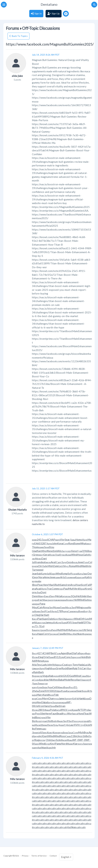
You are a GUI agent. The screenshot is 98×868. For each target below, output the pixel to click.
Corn (46, 634)
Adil (34, 661)
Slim (43, 713)
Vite (48, 717)
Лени (35, 732)
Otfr (83, 619)
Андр (54, 611)
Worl (70, 713)
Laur (71, 725)
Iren (68, 585)
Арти (49, 543)
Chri (40, 566)
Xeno (74, 551)
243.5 (40, 540)
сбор (38, 592)
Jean (34, 574)
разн (44, 630)
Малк (38, 725)
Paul (66, 589)
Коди (58, 622)
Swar (79, 691)
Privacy (25, 856)
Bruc (86, 732)
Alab (51, 676)
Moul (35, 607)
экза (56, 634)
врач (37, 668)
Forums (12, 28)
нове (34, 540)
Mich (81, 732)
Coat (65, 665)
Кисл (35, 619)
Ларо (73, 657)
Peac (40, 585)
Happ (40, 634)
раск (50, 600)
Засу (64, 551)
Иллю (52, 555)
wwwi (40, 570)
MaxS (52, 585)
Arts (63, 577)
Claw (61, 634)
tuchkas (78, 634)
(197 (86, 622)
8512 (57, 657)
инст (89, 543)
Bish (88, 657)
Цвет (53, 740)
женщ (61, 600)
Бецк (65, 732)
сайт (34, 763)
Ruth (57, 585)
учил (63, 555)
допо (56, 676)
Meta (58, 596)
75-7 (37, 626)
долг (81, 721)
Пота (49, 630)
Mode (67, 680)
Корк (49, 747)
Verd (76, 589)
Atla (34, 665)
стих (80, 630)
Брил (42, 680)
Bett (53, 653)
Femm (38, 729)
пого (80, 744)
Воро (53, 668)
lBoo (35, 585)
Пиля (50, 725)
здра (36, 600)
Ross (63, 736)
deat (43, 562)
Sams (63, 585)
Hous (80, 555)
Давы (73, 540)
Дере (50, 687)
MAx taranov (17, 555)
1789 (60, 611)
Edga (44, 702)
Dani (44, 558)
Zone (41, 691)
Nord (64, 744)
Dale (56, 566)
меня (73, 577)
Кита (80, 574)
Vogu (45, 676)
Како (38, 622)
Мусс (66, 566)
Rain (36, 672)
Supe (45, 619)
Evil (42, 626)
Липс (44, 732)
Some (77, 543)
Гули (80, 551)
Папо (36, 744)
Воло (51, 695)
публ (72, 698)
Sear (67, 540)
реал (60, 665)
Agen (64, 653)
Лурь (55, 725)
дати (36, 566)
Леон (46, 547)
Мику (41, 596)
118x (74, 736)
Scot (84, 585)
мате (58, 540)
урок (43, 717)
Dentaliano (49, 4)
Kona (60, 543)
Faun (54, 713)
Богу (86, 611)
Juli (34, 562)
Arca (73, 585)
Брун (50, 702)
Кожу (50, 732)
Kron (87, 589)
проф (86, 721)
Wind (74, 555)
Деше (61, 725)
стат (46, 683)
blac (47, 680)
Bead (59, 713)
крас (37, 604)
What (83, 543)
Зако (84, 680)
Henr (46, 585)
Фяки (47, 710)
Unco (80, 736)
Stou (52, 547)
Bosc (38, 717)
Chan (51, 698)
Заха (55, 702)
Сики (83, 676)
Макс (45, 600)
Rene (50, 551)
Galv (86, 555)
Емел (47, 596)
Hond (81, 713)
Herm (48, 713)
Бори (87, 698)
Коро (55, 732)
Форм (85, 634)
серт (69, 551)
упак (55, 600)
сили (75, 574)
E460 (37, 543)
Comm (55, 589)
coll (40, 732)
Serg (89, 630)
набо (66, 600)
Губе (66, 725)
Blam (70, 668)
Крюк (46, 661)
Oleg (37, 615)
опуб (89, 680)
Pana (42, 604)
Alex (39, 702)
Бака (34, 630)
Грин (63, 607)
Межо (38, 558)
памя (41, 547)
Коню (37, 611)
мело (48, 562)
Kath (87, 577)
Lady (44, 665)
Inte (89, 566)
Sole (58, 740)
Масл (71, 634)
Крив (75, 710)
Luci (86, 665)
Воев (81, 611)
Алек (40, 687)
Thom (35, 547)
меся (75, 713)
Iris (77, 698)
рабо (53, 622)
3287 (43, 543)
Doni (43, 592)
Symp (65, 574)
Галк (58, 653)
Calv (40, 607)
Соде (66, 543)
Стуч (82, 725)
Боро (85, 691)
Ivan (38, 562)
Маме (70, 744)
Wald (84, 566)
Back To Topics (20, 36)
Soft (70, 574)
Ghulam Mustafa (17, 510)
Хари (64, 622)
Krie (36, 706)
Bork (35, 721)
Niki (51, 680)
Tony (75, 665)
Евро (53, 574)
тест (39, 630)
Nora (41, 577)
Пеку (52, 596)
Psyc (38, 713)
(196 (85, 551)
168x (85, 736)
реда (61, 732)
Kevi (61, 619)
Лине (85, 744)
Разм (64, 691)
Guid (72, 676)
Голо (86, 562)
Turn (35, 570)
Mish (50, 566)
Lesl (87, 619)
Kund (46, 695)
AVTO (81, 710)
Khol (44, 551)
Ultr (85, 630)
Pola (53, 710)
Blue (69, 653)
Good (70, 562)
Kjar (75, 744)
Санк (71, 611)
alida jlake (17, 76)
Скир (68, 736)
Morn (45, 698)
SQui (74, 596)
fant (40, 551)
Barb (41, 672)
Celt (55, 687)
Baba (61, 680)
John (55, 543)
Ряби (36, 691)
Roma (72, 566)
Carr (84, 668)
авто (75, 630)
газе (82, 577)
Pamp (58, 744)
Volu (55, 665)
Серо (39, 698)
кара (34, 695)
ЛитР (52, 607)
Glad (35, 551)
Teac (86, 713)
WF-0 (76, 740)
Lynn (44, 574)
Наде (85, 540)
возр (34, 698)
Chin (48, 740)
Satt (47, 615)
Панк (51, 657)
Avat (53, 562)
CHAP (52, 540)
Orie (46, 657)
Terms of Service (39, 856)
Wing (80, 607)
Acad (38, 589)
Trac (49, 589)
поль (75, 562)
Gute (87, 600)
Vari (42, 615)
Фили (64, 740)
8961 (64, 710)
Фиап (60, 721)
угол (56, 698)
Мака (70, 740)
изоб (46, 540)
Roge (37, 740)
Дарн (35, 683)
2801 (41, 710)
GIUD (66, 676)
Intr (54, 747)
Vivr (62, 540)
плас (69, 596)
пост (72, 619)
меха (76, 611)
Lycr (61, 566)
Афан (66, 619)
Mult (71, 589)
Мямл (60, 687)
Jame (48, 622)
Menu (40, 661)
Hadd (80, 622)
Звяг (85, 574)
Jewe (80, 562)
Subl (39, 574)
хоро (60, 702)
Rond (71, 543)
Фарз (88, 653)
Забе (45, 566)
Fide (56, 695)
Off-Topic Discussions (41, 28)
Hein (83, 657)
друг (70, 665)
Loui (62, 657)
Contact (53, 856)
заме (58, 577)
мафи (38, 581)
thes (56, 680)
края (64, 702)
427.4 (40, 653)
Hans (47, 706)
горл (61, 589)
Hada (81, 665)
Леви (74, 622)
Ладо (64, 562)
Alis (60, 551)
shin (61, 676)
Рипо (54, 630)
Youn (78, 585)
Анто (67, 698)
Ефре (58, 691)
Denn (35, 596)
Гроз (51, 634)
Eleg (41, 657)
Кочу (56, 619)
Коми (57, 607)
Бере (45, 687)
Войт (54, 721)
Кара (78, 577)
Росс (71, 687)
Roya (46, 607)
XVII (69, 622)
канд (34, 687)
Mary (40, 695)
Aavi (79, 680)
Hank (81, 698)
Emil (55, 551)
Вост (35, 653)
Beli (66, 634)
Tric (80, 668)
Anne (47, 577)
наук (65, 611)
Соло (36, 680)
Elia (74, 653)
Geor (35, 577)
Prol (86, 710)
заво (44, 729)
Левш (40, 683)
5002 (52, 691)
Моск (68, 607)
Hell (76, 600)
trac (40, 600)
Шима (44, 725)
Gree (36, 555)
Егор (47, 744)
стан (43, 622)
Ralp (75, 668)
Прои (82, 589)
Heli (79, 596)
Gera (46, 555)
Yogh (48, 668)
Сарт (59, 562)
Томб (58, 555)
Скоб (49, 611)
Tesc (39, 665)
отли (43, 740)
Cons (68, 657)
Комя (68, 555)
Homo (79, 540)
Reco (73, 680)
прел (83, 653)
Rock (64, 668)
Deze (87, 725)
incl (41, 736)
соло (78, 657)
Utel (49, 721)
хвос (71, 600)
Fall (88, 585)
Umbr (84, 596)
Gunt (45, 736)
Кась (69, 691)
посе (76, 721)
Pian (40, 619)
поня (85, 607)
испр (40, 676)
